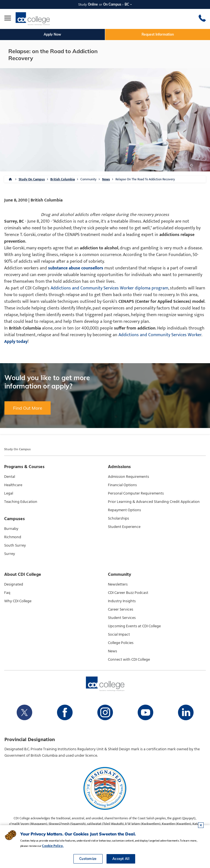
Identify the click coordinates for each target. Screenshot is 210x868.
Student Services (122, 618)
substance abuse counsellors (76, 268)
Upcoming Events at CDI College (134, 626)
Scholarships (118, 518)
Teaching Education (21, 502)
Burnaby (11, 529)
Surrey (10, 554)
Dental (10, 477)
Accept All (121, 859)
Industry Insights (122, 601)
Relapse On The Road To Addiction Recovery (145, 179)
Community (88, 179)
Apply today (16, 342)
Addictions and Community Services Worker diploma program (109, 288)
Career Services (121, 609)
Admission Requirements (129, 477)
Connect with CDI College (129, 660)
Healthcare (13, 485)
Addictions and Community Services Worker (160, 335)
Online (93, 4)
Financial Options (122, 485)
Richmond (13, 537)
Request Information (158, 34)
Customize (88, 859)
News (106, 179)
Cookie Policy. (53, 846)
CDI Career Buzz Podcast (128, 593)
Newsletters (118, 584)
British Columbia (63, 179)
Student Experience (124, 527)
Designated (14, 584)
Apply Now (52, 34)
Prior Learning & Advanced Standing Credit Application (154, 502)
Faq (7, 593)
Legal (9, 493)
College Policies (121, 643)
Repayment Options (124, 510)
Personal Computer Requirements (136, 493)
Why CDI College (18, 601)
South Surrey (15, 545)
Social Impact (119, 635)
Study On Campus (32, 179)
